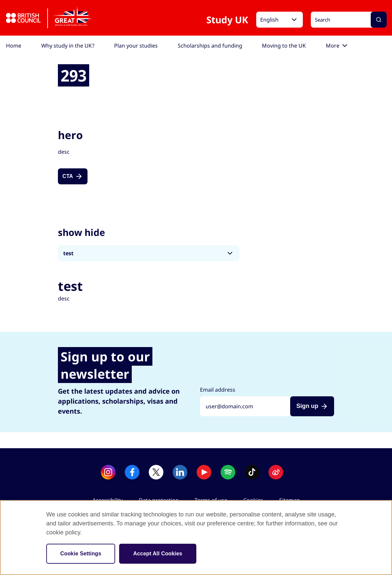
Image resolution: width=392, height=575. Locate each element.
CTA (68, 176)
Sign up (307, 406)
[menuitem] (14, 46)
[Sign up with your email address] (245, 406)
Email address (218, 390)
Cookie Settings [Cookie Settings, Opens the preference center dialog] (81, 554)
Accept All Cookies (158, 554)
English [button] (269, 20)
